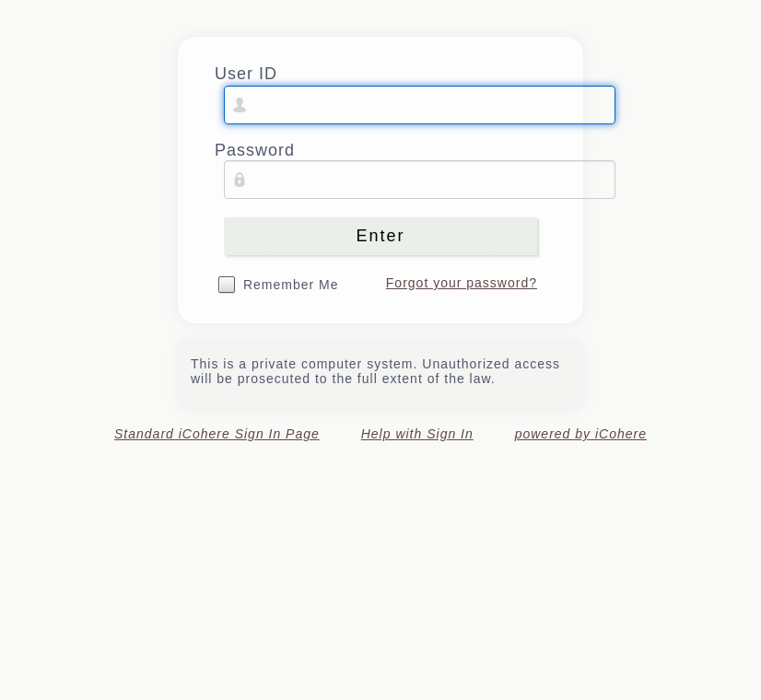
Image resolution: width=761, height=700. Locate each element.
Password (255, 150)
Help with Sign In (417, 434)
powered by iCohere (581, 434)
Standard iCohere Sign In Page (217, 434)
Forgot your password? (462, 283)
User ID (246, 74)
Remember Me (291, 285)
